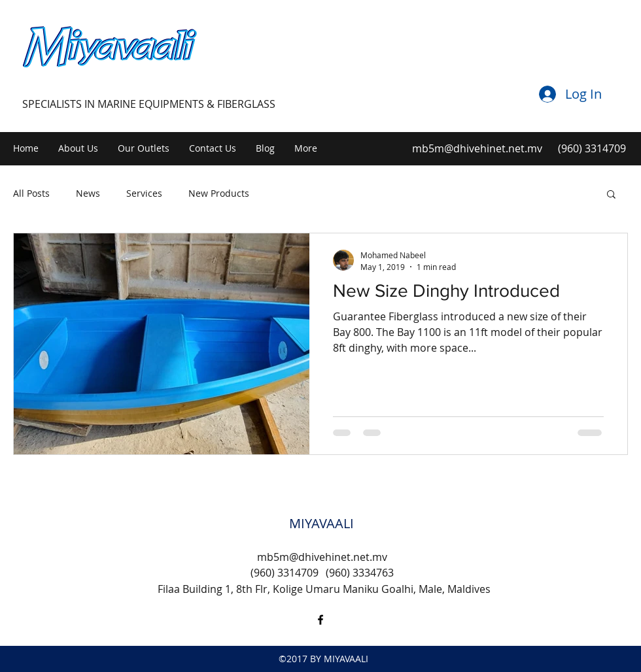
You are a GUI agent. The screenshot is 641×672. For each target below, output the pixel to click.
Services (144, 193)
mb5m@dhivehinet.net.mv (477, 148)
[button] (611, 195)
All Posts (31, 193)
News (88, 193)
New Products (219, 193)
